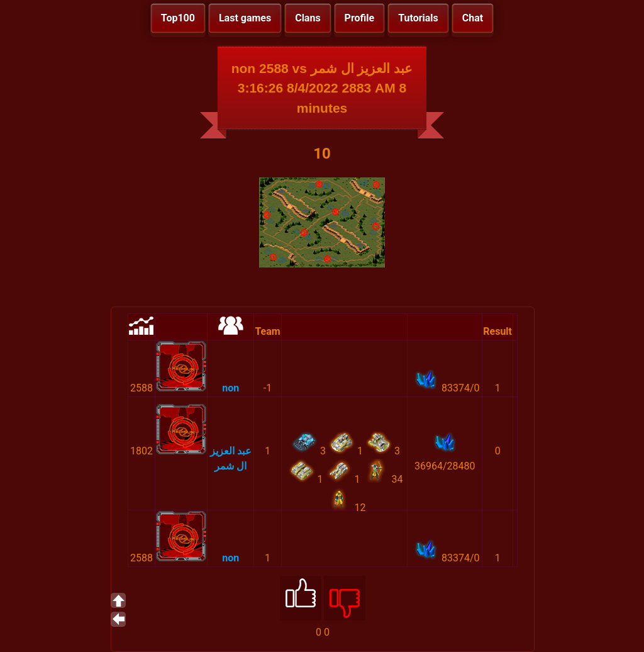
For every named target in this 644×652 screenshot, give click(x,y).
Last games (245, 18)
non (230, 388)
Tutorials (418, 18)
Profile (360, 18)
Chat (473, 18)
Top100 (178, 18)
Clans (308, 18)
